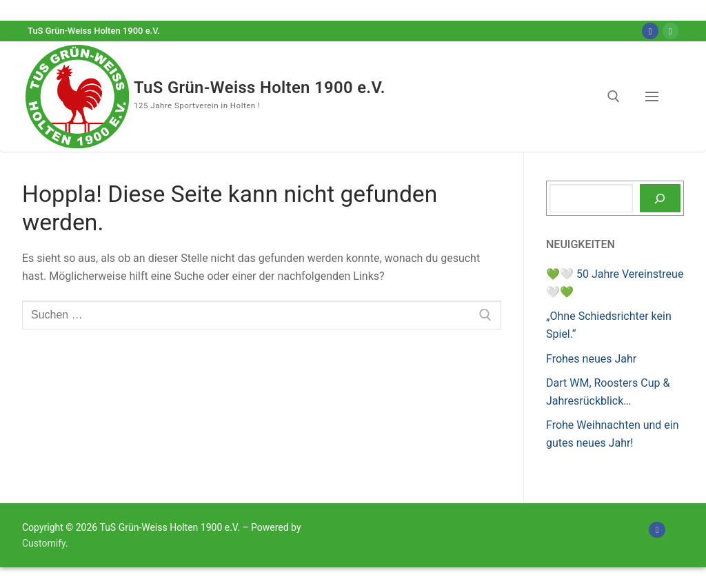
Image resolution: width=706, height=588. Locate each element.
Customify (44, 543)
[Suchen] (660, 199)
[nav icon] (655, 97)
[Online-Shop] (670, 31)
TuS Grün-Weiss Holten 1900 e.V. (266, 87)
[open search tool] (614, 97)
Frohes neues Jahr (591, 359)
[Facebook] (650, 31)
